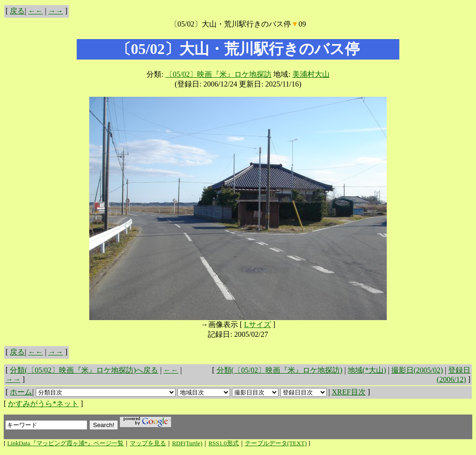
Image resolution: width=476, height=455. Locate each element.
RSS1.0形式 (223, 443)
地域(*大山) (367, 370)
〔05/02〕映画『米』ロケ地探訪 (218, 74)
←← (36, 11)
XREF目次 (349, 392)
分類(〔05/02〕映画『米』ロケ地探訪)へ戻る (84, 370)
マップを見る (148, 443)
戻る (17, 11)
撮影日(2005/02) (417, 370)
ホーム (21, 392)
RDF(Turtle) (187, 443)
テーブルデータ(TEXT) (276, 443)
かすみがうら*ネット (43, 404)
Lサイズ (258, 325)
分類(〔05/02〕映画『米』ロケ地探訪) (280, 370)
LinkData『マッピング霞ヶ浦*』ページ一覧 (66, 443)
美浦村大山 (311, 74)
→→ (56, 11)
